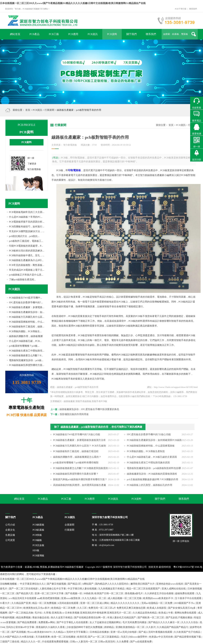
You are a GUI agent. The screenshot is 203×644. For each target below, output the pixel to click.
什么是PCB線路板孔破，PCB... (25, 341)
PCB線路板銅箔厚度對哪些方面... (27, 365)
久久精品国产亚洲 (21, 603)
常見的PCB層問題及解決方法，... (27, 231)
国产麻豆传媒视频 (57, 584)
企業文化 (10, 530)
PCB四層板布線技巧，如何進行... (27, 227)
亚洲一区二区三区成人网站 (95, 603)
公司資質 (10, 540)
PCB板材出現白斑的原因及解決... (27, 251)
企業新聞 (69, 525)
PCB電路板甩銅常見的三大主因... (27, 212)
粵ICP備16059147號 (184, 567)
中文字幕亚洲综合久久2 (33, 584)
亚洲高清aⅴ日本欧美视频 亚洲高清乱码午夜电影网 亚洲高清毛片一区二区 (92, 613)
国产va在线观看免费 (141, 642)
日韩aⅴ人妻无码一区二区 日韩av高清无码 (93, 642)
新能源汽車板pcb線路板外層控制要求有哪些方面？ (80, 482)
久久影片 (151, 627)
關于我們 (131, 34)
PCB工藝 (54, 34)
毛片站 (39, 613)
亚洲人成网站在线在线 (174, 589)
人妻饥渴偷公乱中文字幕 (53, 589)
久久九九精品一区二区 (94, 598)
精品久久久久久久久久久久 (125, 603)
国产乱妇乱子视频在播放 (179, 618)
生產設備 (10, 535)
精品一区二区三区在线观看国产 (144, 589)
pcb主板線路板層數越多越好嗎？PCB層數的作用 (152, 482)
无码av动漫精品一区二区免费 (157, 603)
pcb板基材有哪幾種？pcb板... (24, 346)
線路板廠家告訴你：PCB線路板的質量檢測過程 (152, 476)
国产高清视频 (19, 632)
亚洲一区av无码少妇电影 (124, 632)
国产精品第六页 (25, 593)
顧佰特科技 (165, 567)
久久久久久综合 (190, 622)
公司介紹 (10, 525)
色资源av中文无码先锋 (161, 637)
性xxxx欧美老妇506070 (40, 632)
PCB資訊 (93, 34)
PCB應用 (73, 34)
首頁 (28, 110)
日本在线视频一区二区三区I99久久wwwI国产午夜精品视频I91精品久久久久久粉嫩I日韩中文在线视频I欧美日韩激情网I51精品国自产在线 (73, 3)
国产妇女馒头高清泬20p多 (182, 608)
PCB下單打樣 (181, 9)
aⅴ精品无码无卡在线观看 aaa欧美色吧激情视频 (35, 598)
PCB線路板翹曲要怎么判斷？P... (26, 355)
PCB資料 (112, 34)
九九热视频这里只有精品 (112, 589)
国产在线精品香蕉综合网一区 (90, 618)
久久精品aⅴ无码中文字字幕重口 (71, 632)
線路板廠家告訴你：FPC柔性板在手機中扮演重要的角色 (92, 409)
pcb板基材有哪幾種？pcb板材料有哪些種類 (76, 465)
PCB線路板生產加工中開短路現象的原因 (148, 465)
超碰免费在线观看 (185, 593)
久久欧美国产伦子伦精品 (187, 632)
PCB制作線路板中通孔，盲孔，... (27, 255)
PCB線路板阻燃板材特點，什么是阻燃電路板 (151, 448)
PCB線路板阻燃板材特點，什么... (27, 322)
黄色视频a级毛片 (134, 593)
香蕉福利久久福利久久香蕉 (51, 627)
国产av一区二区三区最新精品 (104, 637)
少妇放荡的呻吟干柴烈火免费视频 (85, 627)
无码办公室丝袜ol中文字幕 (20, 627)
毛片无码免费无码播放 (135, 622)
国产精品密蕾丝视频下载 (188, 637)
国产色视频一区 (74, 593)
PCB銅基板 (38, 525)
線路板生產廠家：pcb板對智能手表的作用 (84, 429)
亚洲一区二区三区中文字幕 (49, 593)
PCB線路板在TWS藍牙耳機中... (25, 298)
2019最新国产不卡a (184, 603)
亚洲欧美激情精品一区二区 (130, 627)
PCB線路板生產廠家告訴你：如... (27, 312)
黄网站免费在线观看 (186, 613)
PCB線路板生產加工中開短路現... (27, 351)
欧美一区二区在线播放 (64, 637)
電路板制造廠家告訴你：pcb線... (26, 360)
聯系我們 (193, 9)
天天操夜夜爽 (43, 637)
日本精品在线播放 (100, 632)
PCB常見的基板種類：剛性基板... (27, 265)
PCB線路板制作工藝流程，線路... (27, 327)
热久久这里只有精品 (62, 618)
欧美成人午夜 (166, 613)
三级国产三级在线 (10, 642)
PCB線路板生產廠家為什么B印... (26, 260)
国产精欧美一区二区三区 (151, 618)
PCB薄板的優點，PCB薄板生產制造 (146, 454)
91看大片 (5, 603)
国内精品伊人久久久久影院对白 (112, 584)
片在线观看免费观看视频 (55, 642)
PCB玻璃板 (38, 556)
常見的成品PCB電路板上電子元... (27, 270)
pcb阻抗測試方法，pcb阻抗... (24, 236)
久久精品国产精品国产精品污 (173, 627)
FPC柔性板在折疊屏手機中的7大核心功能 (149, 437)
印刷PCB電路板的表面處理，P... (26, 246)
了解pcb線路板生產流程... (22, 280)
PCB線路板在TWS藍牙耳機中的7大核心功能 (77, 437)
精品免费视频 (24, 618)
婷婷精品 (109, 627)
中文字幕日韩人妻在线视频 (82, 589)
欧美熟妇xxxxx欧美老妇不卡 (159, 598)
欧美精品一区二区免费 (64, 608)
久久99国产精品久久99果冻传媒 (17, 637)
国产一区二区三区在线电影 (24, 589)
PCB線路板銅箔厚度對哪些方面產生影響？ (76, 476)
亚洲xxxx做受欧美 (71, 598)
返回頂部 (197, 160)
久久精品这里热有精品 (145, 613)
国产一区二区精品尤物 (21, 613)
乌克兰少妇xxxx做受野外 (134, 637)
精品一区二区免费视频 (45, 603)
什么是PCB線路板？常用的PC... (26, 217)
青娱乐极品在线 (41, 618)
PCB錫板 (37, 540)
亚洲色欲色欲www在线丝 (170, 584)
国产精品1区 (75, 584)
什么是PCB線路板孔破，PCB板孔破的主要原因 (152, 460)
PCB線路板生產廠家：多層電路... (27, 307)
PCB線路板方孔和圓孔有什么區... (27, 317)
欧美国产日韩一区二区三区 (109, 593)
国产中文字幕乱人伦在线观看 (73, 622)
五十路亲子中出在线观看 (188, 598)
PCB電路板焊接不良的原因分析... (27, 222)
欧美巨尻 (82, 637)
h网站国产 (88, 584)
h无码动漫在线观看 (69, 603)
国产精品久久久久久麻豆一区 (164, 622)
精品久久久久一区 (31, 642)
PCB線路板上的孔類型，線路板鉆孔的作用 (150, 488)
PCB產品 (34, 34)
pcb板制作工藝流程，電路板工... (26, 241)
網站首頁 (15, 34)
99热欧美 (89, 593)
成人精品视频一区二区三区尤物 (125, 598)
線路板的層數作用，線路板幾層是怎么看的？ (77, 460)
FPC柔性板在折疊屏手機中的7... (26, 302)
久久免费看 (123, 642)
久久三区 (82, 608)
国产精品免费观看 (27, 622)
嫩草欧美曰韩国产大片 (143, 584)
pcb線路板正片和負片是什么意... (26, 275)
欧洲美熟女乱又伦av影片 (37, 608)
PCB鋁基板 (38, 530)
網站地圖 (103, 577)
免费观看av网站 (47, 622)
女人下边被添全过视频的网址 (106, 622)
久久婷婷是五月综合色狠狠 (159, 593)
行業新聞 (49, 110)
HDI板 (36, 550)
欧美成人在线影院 (157, 608)
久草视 (47, 613)
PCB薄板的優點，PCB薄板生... (25, 331)
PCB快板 (37, 535)
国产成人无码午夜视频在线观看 (156, 632)
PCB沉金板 (38, 545)
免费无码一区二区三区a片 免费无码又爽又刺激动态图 (117, 608)
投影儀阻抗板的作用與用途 (77, 414)
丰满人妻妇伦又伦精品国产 (122, 618)
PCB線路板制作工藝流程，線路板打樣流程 (76, 454)
